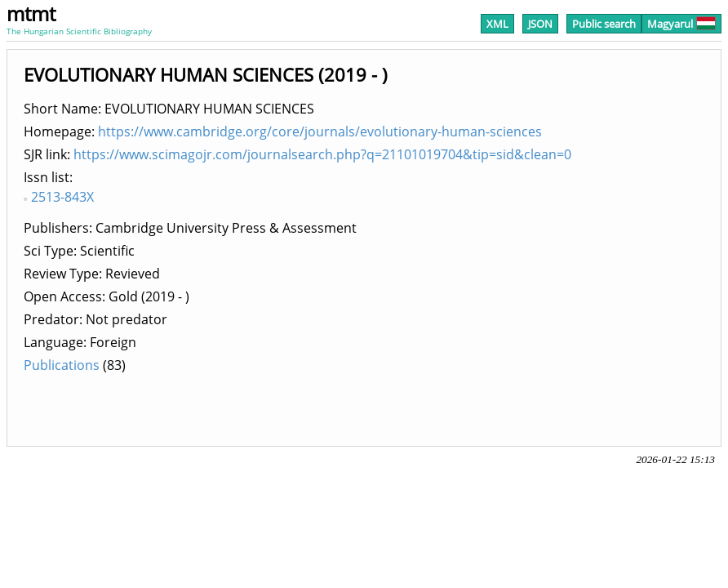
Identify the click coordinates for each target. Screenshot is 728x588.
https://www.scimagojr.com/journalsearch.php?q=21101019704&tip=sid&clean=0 (322, 154)
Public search (604, 24)
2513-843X (62, 197)
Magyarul (681, 24)
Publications (62, 365)
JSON (540, 24)
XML (497, 24)
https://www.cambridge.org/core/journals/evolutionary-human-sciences (320, 131)
